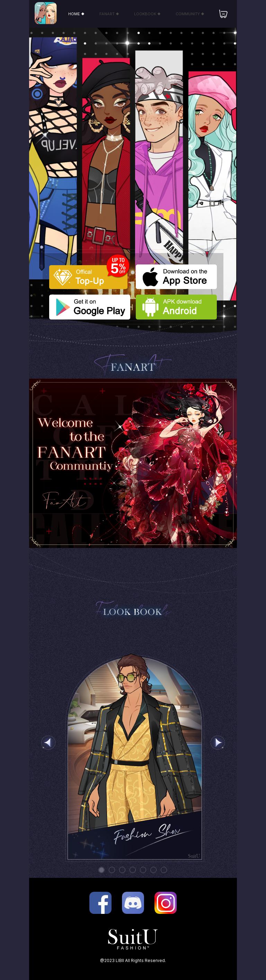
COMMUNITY (190, 14)
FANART (109, 14)
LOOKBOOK (147, 14)
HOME (76, 14)
